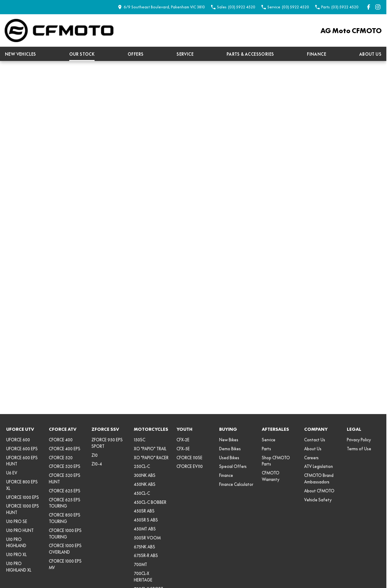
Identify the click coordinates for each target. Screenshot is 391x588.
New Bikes (229, 440)
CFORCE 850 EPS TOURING (65, 518)
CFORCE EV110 (190, 466)
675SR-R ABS (146, 556)
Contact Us (315, 440)
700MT (140, 564)
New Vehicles (21, 54)
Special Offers (233, 466)
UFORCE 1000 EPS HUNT (23, 509)
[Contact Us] (161, 7)
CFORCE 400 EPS (65, 449)
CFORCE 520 (61, 458)
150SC (140, 440)
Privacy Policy (359, 440)
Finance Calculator (236, 484)
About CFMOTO (319, 491)
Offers (136, 54)
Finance (317, 54)
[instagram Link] (378, 7)
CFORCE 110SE (189, 458)
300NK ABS (145, 475)
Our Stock (82, 54)
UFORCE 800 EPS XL (22, 485)
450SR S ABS (146, 520)
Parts (266, 449)
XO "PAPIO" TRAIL (150, 449)
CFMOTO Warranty (271, 476)
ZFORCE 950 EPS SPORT (107, 443)
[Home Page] (59, 30)
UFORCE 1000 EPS (23, 497)
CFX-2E (183, 440)
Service (185, 54)
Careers (311, 458)
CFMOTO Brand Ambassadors (319, 479)
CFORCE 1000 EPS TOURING (65, 534)
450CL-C (142, 493)
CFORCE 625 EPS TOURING (65, 503)
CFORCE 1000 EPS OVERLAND (65, 549)
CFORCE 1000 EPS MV (65, 564)
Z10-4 (97, 464)
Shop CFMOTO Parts (276, 461)
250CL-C (142, 466)
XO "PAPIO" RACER (151, 458)
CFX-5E (183, 449)
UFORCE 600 (18, 440)
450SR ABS (144, 511)
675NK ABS (144, 547)
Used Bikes (229, 458)
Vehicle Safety (318, 500)
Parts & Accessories (250, 54)
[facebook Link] (369, 7)
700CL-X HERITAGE (143, 577)
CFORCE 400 (61, 440)
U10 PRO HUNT (20, 530)
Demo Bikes (230, 449)
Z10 (95, 455)
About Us (370, 54)
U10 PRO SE (17, 521)
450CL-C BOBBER (150, 502)
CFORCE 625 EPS (65, 491)
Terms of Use (359, 449)
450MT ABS (145, 529)
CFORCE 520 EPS (65, 466)
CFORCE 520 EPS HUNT (65, 479)
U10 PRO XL (16, 555)
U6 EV (12, 473)
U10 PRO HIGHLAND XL (19, 567)
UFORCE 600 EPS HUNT (22, 461)
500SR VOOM (147, 538)
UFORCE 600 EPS (22, 449)
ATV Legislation (319, 466)
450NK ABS (145, 484)
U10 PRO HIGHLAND (16, 543)
